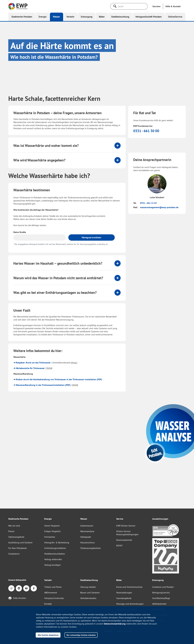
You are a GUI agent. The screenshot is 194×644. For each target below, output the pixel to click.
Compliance (14, 554)
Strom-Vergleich (52, 526)
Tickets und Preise (53, 587)
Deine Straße (20, 232)
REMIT (119, 546)
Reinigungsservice (161, 593)
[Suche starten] (115, 6)
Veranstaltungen (124, 593)
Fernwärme (50, 537)
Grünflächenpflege (161, 598)
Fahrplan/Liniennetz (54, 598)
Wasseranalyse (87, 531)
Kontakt (48, 604)
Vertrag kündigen (53, 565)
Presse (11, 531)
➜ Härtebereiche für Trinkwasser (29, 368)
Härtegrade (86, 537)
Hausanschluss (88, 542)
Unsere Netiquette (17, 580)
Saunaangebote (124, 598)
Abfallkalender (159, 604)
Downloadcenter (124, 540)
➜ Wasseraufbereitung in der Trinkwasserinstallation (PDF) (42, 385)
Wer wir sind (14, 526)
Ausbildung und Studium (20, 542)
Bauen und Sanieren (90, 593)
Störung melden (88, 587)
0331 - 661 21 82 (148, 203)
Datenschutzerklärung (115, 624)
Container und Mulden (163, 587)
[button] (173, 6)
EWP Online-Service (126, 526)
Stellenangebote (16, 537)
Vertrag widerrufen (53, 559)
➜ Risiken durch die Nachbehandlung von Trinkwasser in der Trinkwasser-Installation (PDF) (58, 379)
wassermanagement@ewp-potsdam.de (159, 207)
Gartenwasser (87, 526)
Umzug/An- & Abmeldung (57, 542)
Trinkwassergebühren (91, 548)
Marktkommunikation (55, 554)
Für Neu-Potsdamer (18, 548)
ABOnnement (51, 593)
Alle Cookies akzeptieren (48, 635)
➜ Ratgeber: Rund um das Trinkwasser (32, 363)
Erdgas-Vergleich (52, 531)
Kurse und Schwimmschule (129, 587)
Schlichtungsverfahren (55, 548)
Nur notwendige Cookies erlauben (81, 635)
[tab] (67, 146)
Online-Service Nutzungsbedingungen (127, 533)
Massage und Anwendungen (130, 604)
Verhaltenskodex (88, 598)
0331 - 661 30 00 (146, 131)
